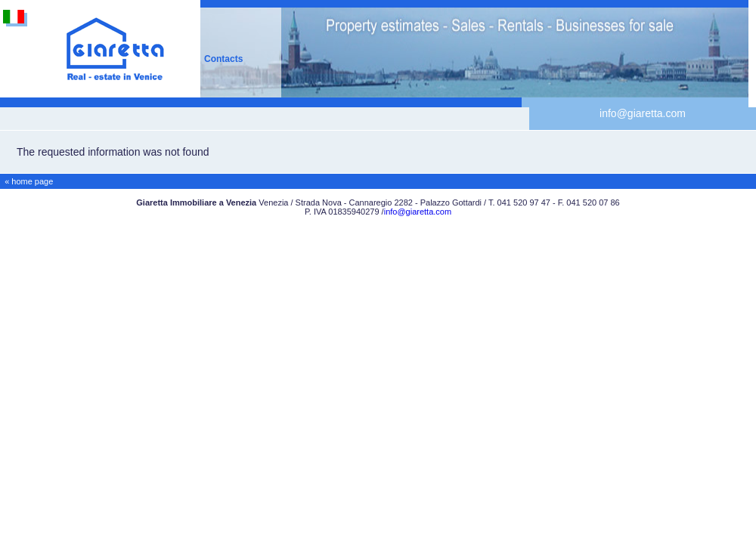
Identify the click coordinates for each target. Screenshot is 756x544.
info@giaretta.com (418, 212)
